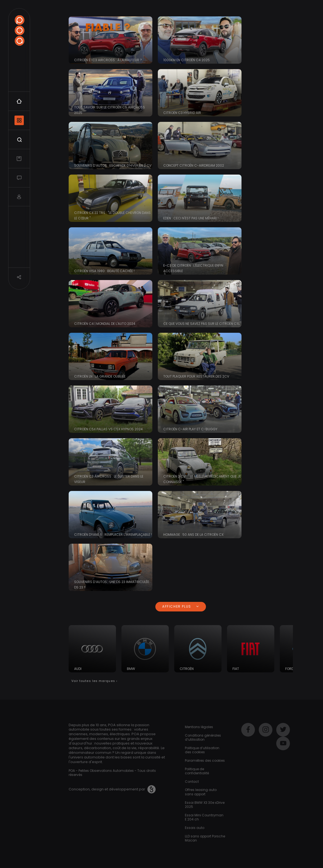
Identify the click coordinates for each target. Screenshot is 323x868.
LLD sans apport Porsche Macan (205, 838)
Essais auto (195, 828)
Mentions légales (199, 727)
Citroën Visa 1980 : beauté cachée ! (104, 271)
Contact (192, 782)
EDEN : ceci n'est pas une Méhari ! (191, 218)
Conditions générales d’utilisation (203, 738)
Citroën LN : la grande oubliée (100, 376)
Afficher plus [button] (181, 606)
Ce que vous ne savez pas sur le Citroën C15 (202, 324)
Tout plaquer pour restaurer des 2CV (196, 376)
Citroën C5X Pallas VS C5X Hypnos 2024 (108, 429)
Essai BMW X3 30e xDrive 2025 (205, 805)
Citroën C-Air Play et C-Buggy (190, 429)
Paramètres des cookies (205, 760)
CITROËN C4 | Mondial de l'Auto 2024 (105, 324)
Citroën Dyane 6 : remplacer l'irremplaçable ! (113, 535)
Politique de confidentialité (197, 771)
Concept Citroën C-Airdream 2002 (194, 165)
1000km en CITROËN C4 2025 (187, 60)
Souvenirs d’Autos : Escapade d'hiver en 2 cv (113, 165)
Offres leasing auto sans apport (201, 792)
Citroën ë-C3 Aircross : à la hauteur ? (108, 60)
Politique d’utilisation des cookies (202, 750)
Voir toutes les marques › (94, 681)
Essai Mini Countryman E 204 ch (204, 817)
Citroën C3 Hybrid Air (182, 113)
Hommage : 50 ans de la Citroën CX (193, 535)
